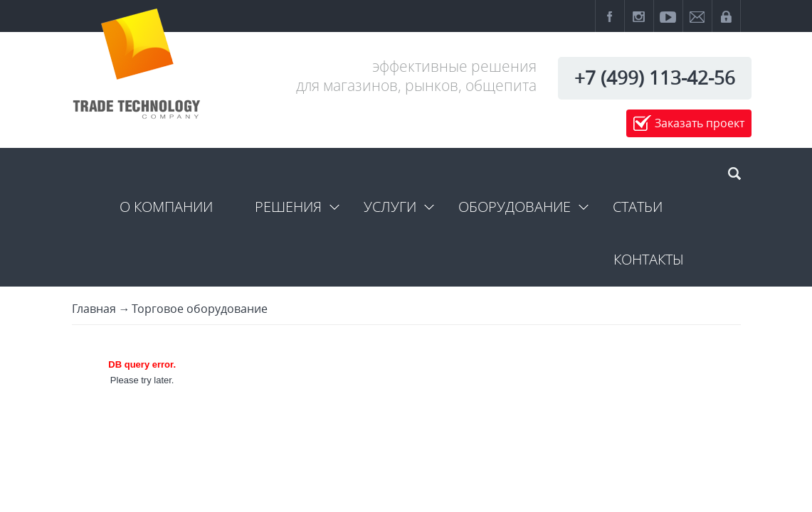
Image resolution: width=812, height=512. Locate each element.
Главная (94, 309)
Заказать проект (700, 123)
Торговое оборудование (200, 309)
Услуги (390, 207)
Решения (288, 207)
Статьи (638, 207)
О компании (166, 207)
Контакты (649, 259)
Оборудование (515, 207)
